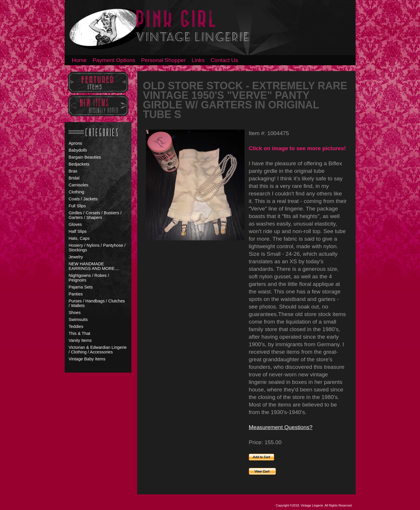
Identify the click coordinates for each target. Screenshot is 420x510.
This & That (80, 333)
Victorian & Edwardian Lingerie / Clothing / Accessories (98, 350)
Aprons (75, 143)
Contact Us (224, 60)
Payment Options (114, 60)
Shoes (75, 313)
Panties (76, 294)
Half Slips (78, 231)
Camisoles (79, 185)
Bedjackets (79, 164)
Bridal (74, 178)
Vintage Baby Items (87, 359)
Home (79, 60)
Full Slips (77, 206)
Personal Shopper (164, 60)
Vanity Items (80, 340)
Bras (73, 171)
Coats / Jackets (83, 199)
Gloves (75, 224)
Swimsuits (78, 320)
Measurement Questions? (281, 427)
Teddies (76, 326)
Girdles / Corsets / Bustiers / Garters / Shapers (95, 215)
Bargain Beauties (85, 157)
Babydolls (78, 150)
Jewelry (76, 257)
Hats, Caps (79, 238)
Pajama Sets (81, 287)
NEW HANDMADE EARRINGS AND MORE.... (94, 266)
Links (198, 60)
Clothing (77, 192)
